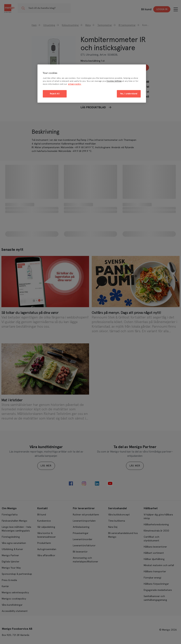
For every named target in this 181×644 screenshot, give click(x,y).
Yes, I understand (129, 94)
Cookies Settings (114, 81)
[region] (92, 84)
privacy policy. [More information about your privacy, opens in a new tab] (75, 84)
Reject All (55, 94)
